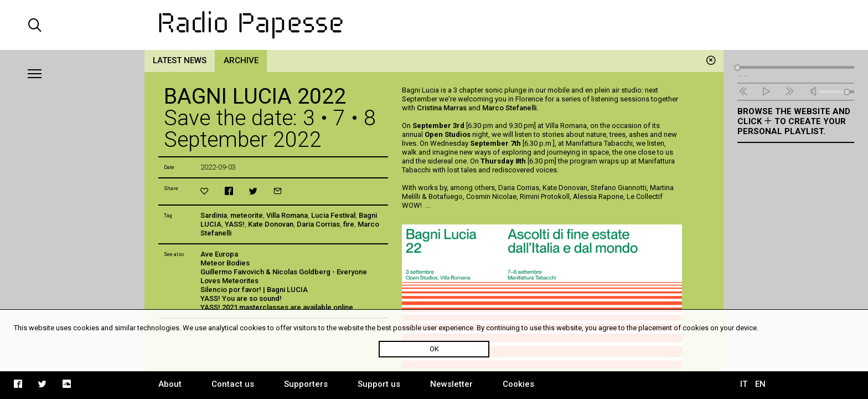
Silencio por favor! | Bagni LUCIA (254, 290)
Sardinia (214, 215)
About (170, 384)
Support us (379, 384)
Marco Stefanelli (509, 108)
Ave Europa (219, 254)
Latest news (180, 60)
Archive (241, 60)
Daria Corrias (318, 224)
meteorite (247, 215)
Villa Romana (287, 215)
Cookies (518, 384)
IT (744, 384)
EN (760, 384)
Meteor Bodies (225, 263)
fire (349, 224)
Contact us (233, 384)
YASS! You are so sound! (241, 298)
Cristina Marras (442, 108)
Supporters (306, 384)
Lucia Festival (333, 215)
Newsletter (451, 384)
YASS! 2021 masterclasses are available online (277, 307)
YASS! (235, 224)
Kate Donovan (271, 224)
